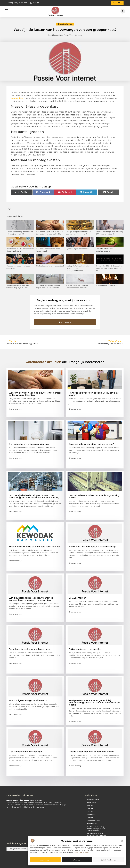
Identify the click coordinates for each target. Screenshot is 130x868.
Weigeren (77, 860)
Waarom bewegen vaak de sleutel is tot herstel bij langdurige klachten (35, 394)
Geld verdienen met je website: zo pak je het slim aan (96, 835)
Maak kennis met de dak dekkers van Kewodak (35, 547)
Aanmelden (91, 815)
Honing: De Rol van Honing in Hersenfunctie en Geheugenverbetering (77, 268)
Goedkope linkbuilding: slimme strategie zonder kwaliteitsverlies (96, 829)
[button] (122, 841)
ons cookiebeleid (82, 852)
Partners (90, 805)
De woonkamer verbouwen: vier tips (29, 444)
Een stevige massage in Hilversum (28, 700)
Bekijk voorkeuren (109, 860)
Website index (92, 824)
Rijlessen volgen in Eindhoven (77, 249)
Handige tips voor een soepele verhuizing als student (94, 394)
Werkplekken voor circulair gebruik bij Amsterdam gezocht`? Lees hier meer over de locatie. (94, 703)
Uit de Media (91, 802)
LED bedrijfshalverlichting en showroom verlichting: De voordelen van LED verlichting (34, 496)
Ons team (90, 811)
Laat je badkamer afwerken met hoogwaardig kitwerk (94, 496)
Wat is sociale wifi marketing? (25, 752)
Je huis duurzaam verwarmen (107, 285)
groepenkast (17, 98)
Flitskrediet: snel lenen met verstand (50, 266)
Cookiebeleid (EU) (93, 821)
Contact (90, 818)
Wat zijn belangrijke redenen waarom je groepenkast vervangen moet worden (31, 599)
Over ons (90, 808)
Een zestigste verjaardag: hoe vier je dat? (91, 444)
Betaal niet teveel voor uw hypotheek (29, 649)
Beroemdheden (93, 799)
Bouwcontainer (77, 598)
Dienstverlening (65, 24)
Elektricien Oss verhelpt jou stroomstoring (92, 547)
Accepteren (45, 860)
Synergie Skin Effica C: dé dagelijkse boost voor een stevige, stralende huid (109, 268)
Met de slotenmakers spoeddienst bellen (91, 752)
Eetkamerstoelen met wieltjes (85, 649)
